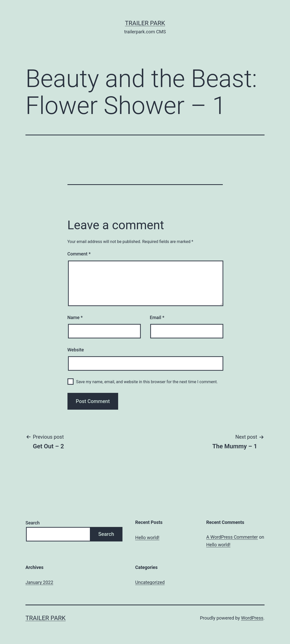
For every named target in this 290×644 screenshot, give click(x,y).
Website (76, 350)
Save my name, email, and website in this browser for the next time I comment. (147, 382)
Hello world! (147, 538)
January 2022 (39, 582)
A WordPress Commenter (232, 537)
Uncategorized (150, 582)
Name (75, 317)
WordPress (252, 618)
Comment (79, 254)
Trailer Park (145, 23)
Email (157, 317)
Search (33, 523)
